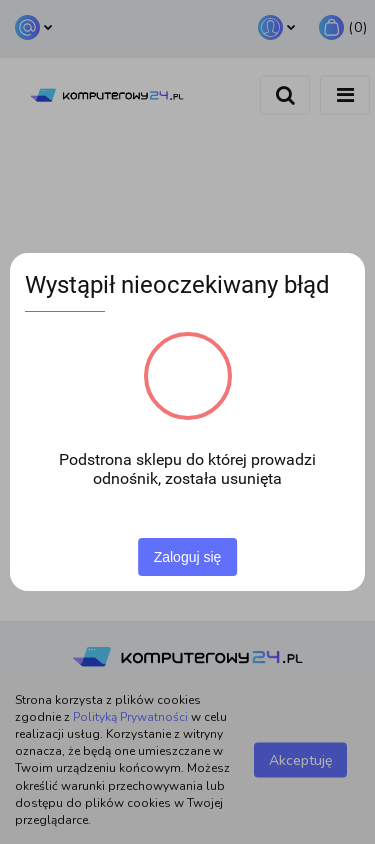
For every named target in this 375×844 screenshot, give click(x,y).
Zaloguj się (188, 557)
